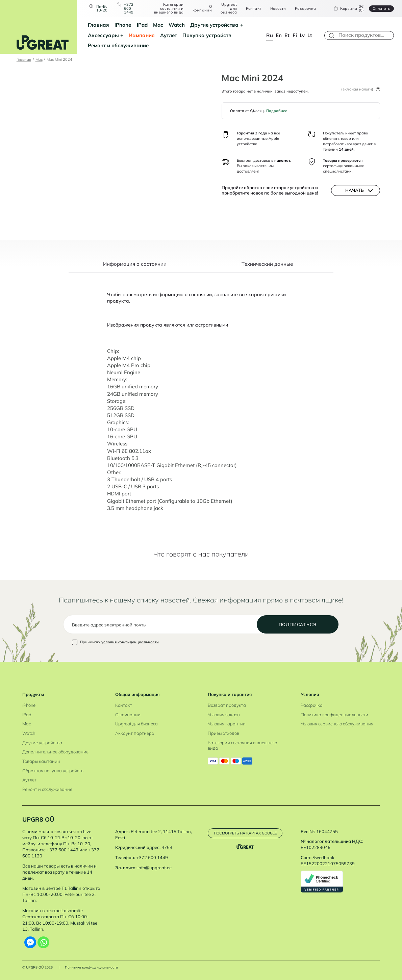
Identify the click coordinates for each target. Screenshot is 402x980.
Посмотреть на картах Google (245, 833)
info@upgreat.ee (155, 868)
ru (270, 35)
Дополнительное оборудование (55, 752)
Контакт (254, 9)
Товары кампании (41, 761)
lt (310, 35)
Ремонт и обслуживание (118, 45)
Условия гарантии (227, 724)
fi (295, 35)
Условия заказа (224, 715)
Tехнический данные (267, 264)
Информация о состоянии (135, 264)
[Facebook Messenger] (30, 942)
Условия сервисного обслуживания (337, 724)
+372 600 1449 (129, 8)
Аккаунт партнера (135, 733)
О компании (202, 9)
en (279, 35)
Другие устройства (214, 25)
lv (302, 35)
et (287, 35)
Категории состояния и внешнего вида (169, 8)
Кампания (142, 35)
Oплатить (381, 8)
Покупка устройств (207, 35)
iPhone (123, 25)
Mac (158, 25)
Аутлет (169, 35)
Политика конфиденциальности (334, 715)
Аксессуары (103, 35)
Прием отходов (223, 733)
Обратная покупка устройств (53, 771)
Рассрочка (305, 9)
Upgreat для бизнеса (229, 8)
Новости (278, 9)
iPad (142, 25)
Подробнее (277, 111)
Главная (98, 25)
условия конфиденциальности (130, 642)
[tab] (135, 267)
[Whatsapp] (43, 942)
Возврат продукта (227, 705)
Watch (177, 25)
